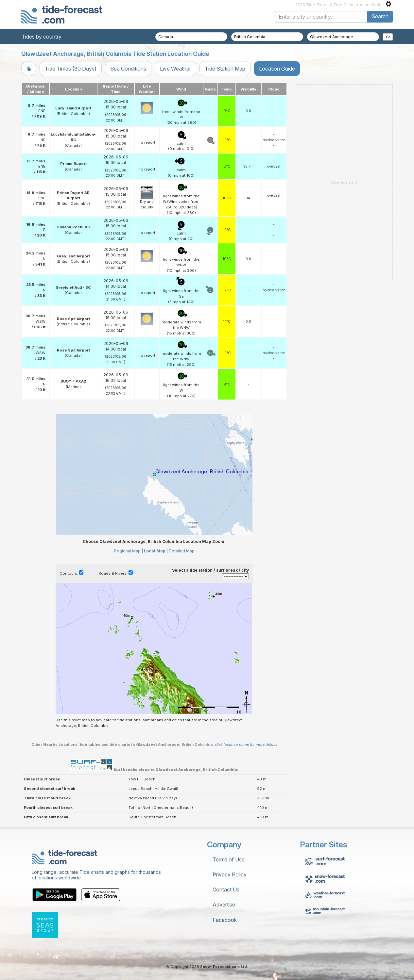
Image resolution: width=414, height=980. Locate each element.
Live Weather (175, 69)
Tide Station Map (225, 69)
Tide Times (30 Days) (71, 69)
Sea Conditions (128, 69)
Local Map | (156, 551)
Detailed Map (182, 551)
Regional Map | (129, 551)
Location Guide (277, 69)
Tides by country (42, 37)
